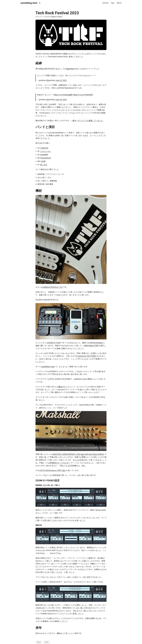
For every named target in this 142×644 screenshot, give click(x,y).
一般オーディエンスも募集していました (87, 121)
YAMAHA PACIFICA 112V (53, 287)
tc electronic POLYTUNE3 (86, 356)
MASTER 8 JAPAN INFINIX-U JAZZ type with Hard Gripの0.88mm (79, 454)
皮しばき (44, 165)
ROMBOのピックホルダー (60, 463)
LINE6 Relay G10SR (91, 346)
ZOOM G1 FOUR (54, 343)
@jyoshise (71, 69)
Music (39, 642)
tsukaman (44, 148)
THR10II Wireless (96, 343)
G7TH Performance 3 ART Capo (53, 470)
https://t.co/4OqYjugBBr (63, 95)
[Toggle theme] (40, 3)
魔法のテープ (64, 387)
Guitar (47, 642)
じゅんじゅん (45, 151)
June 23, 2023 (61, 100)
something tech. (29, 3)
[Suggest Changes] (56, 17)
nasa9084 (44, 155)
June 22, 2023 (61, 80)
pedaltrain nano (49, 367)
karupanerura (46, 158)
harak (43, 161)
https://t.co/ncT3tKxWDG (83, 95)
